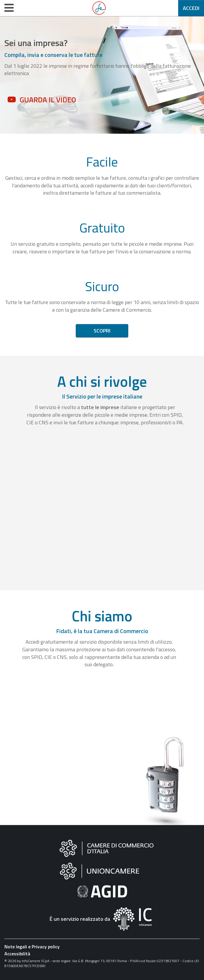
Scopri (102, 331)
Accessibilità (17, 954)
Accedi (191, 8)
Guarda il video (48, 100)
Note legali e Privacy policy (32, 947)
